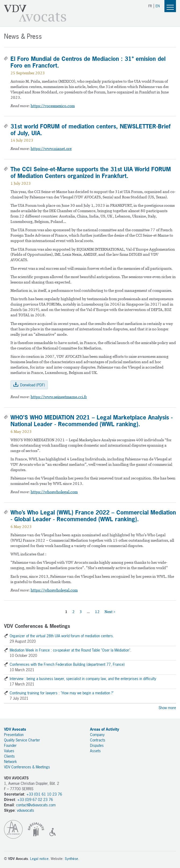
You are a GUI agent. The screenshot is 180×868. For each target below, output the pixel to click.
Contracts (98, 740)
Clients (9, 756)
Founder (10, 745)
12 (97, 612)
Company (97, 735)
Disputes (97, 745)
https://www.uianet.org (51, 149)
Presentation (14, 735)
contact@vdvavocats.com (36, 805)
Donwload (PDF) (33, 385)
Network (10, 762)
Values (9, 751)
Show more (167, 708)
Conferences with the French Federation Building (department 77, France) (67, 664)
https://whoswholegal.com (54, 492)
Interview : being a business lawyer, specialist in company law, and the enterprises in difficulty (83, 679)
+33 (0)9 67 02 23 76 (35, 799)
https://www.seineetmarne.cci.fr (59, 397)
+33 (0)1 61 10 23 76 (44, 794)
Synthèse (71, 859)
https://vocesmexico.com (53, 106)
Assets (95, 751)
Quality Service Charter (22, 740)
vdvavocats (26, 810)
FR (150, 6)
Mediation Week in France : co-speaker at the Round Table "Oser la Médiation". (71, 650)
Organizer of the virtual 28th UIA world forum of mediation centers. (62, 636)
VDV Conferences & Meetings (27, 767)
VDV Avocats (35, 13)
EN (158, 6)
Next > (110, 612)
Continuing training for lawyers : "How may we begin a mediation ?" (62, 693)
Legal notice (39, 859)
